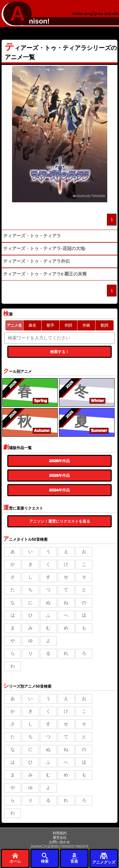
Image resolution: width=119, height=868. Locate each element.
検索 (45, 858)
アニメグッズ (104, 858)
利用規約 (60, 833)
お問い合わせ (60, 842)
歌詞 (104, 325)
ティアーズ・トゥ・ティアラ (32, 236)
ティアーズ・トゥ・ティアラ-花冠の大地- (45, 249)
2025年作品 (60, 476)
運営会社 (60, 837)
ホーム (15, 858)
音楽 (74, 858)
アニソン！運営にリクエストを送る (60, 521)
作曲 (86, 325)
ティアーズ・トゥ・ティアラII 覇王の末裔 (45, 274)
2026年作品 (60, 461)
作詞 (68, 325)
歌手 (50, 325)
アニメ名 (14, 325)
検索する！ (60, 352)
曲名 (32, 325)
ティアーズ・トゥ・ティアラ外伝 (36, 261)
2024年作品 (60, 490)
